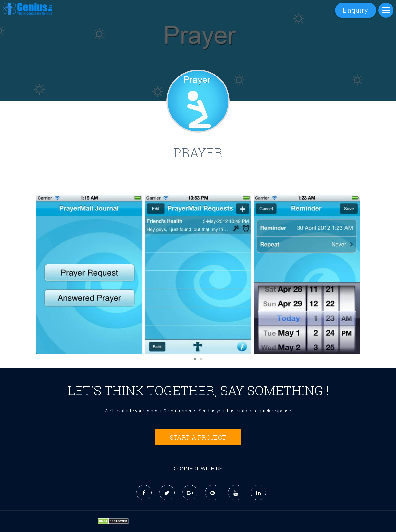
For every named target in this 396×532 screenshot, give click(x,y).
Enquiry (356, 10)
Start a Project (198, 437)
